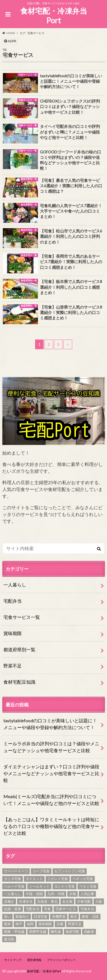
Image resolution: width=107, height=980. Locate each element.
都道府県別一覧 (19, 649)
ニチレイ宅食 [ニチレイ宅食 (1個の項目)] (58, 879)
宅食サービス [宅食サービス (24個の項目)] (66, 909)
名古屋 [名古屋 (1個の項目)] (67, 901)
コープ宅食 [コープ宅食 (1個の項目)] (41, 871)
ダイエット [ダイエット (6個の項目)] (34, 879)
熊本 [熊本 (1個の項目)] (7, 924)
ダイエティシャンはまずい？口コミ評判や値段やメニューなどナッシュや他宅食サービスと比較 (51, 773)
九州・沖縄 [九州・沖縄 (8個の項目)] (56, 894)
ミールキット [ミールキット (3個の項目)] (39, 886)
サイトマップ (13, 960)
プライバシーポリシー (61, 960)
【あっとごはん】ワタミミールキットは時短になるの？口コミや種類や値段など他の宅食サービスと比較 (51, 826)
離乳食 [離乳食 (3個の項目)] (56, 932)
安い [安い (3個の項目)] (7, 916)
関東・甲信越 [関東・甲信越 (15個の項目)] (14, 932)
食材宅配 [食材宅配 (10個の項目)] (72, 932)
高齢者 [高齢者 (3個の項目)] (89, 932)
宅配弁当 (13, 601)
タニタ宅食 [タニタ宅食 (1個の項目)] (13, 879)
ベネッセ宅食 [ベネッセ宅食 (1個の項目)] (83, 879)
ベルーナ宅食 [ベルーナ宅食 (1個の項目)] (14, 886)
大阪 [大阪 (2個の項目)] (99, 901)
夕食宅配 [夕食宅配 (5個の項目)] (84, 901)
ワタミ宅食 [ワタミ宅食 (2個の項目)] (88, 886)
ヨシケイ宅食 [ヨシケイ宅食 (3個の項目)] (64, 886)
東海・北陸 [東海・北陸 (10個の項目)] (90, 916)
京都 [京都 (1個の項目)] (72, 894)
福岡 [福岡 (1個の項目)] (30, 924)
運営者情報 (34, 960)
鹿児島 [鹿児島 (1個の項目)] (9, 939)
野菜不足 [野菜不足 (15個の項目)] (75, 924)
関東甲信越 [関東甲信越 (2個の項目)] (38, 932)
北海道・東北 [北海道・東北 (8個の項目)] (47, 901)
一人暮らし (15, 585)
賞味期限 (13, 633)
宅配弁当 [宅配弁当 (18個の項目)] (33, 909)
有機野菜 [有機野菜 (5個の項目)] (59, 916)
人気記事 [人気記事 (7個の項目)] (87, 894)
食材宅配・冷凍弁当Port (54, 16)
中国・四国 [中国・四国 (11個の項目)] (34, 894)
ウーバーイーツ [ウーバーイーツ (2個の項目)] (16, 871)
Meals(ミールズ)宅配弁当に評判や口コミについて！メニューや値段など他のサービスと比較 (51, 800)
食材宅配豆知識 (19, 682)
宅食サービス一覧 (22, 617)
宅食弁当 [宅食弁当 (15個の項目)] (87, 909)
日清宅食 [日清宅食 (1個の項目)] (41, 916)
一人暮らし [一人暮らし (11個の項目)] (13, 894)
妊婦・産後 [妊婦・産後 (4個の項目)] (13, 909)
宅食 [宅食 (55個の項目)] (47, 909)
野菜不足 (13, 666)
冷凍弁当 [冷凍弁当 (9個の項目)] (26, 901)
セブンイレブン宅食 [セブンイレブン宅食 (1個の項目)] (70, 871)
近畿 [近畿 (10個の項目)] (60, 924)
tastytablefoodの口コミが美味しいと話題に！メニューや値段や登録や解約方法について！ (50, 724)
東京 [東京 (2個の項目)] (74, 916)
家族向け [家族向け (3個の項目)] (22, 916)
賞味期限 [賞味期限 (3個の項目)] (45, 924)
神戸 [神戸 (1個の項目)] (19, 924)
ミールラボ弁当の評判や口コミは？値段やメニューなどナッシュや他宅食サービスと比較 (51, 747)
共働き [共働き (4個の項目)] (9, 901)
